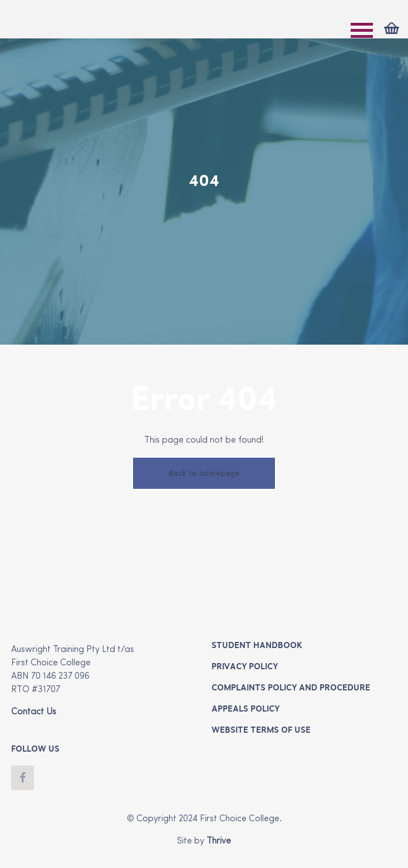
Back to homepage (204, 473)
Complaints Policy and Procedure (291, 688)
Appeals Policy (245, 709)
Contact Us (34, 712)
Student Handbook (257, 645)
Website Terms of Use (261, 730)
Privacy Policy (245, 666)
